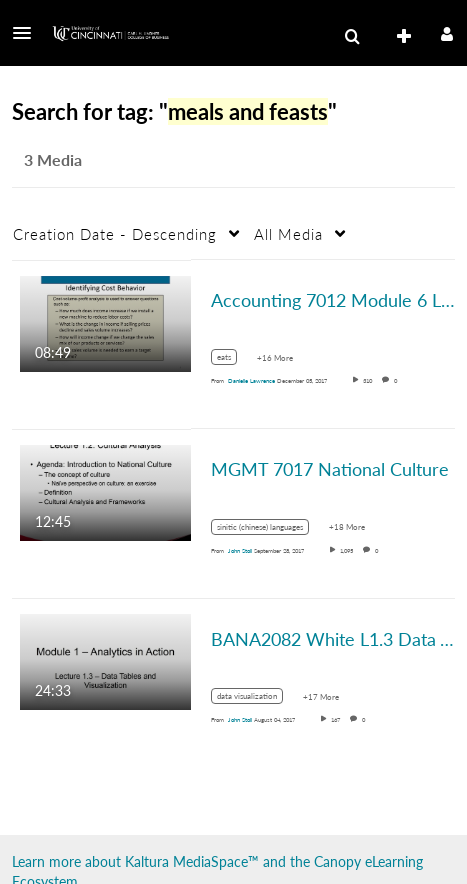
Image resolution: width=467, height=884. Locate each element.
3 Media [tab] (53, 159)
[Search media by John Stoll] (240, 550)
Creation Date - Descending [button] (115, 234)
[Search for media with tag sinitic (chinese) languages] (267, 529)
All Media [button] (288, 234)
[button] (28, 33)
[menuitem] (352, 37)
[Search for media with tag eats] (231, 360)
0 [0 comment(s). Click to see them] (397, 380)
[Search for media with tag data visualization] (254, 699)
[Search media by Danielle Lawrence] (251, 380)
